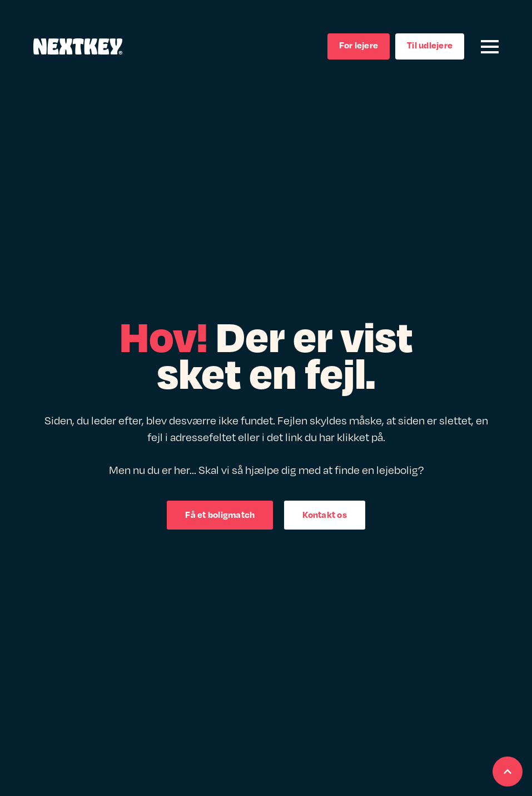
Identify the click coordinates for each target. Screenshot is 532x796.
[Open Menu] (490, 47)
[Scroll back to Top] (508, 772)
